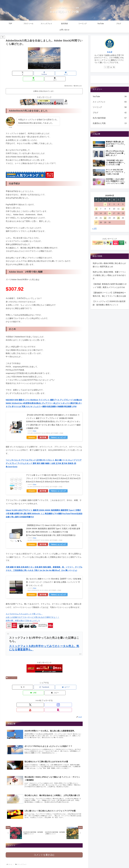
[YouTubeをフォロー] (47, 693)
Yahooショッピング (58, 432)
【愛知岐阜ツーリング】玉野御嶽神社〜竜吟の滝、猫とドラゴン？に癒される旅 (109, 294)
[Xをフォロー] (37, 693)
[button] (70, 73)
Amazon (32, 432)
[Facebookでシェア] (31, 73)
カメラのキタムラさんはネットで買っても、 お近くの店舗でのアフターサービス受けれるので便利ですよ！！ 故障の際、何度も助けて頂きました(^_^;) (33, 612)
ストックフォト (11, 672)
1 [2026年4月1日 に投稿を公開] (105, 204)
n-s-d (110, 52)
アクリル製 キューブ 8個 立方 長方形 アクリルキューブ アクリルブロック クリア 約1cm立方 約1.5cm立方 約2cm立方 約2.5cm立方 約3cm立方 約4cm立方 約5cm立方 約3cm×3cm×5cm (53, 473)
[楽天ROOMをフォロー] (51, 693)
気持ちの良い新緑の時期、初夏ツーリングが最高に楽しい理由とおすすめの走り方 (109, 275)
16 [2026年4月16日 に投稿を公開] (110, 213)
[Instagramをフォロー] (42, 693)
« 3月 (94, 229)
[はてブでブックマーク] (44, 73)
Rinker (35, 425)
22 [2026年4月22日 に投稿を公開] (105, 218)
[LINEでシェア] (57, 73)
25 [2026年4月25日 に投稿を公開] (118, 218)
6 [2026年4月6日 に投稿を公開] (96, 209)
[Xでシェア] (18, 73)
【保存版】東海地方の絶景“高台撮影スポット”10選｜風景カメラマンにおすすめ (110, 286)
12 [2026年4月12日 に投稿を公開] (123, 209)
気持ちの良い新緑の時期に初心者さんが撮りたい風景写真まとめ (109, 265)
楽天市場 (43, 432)
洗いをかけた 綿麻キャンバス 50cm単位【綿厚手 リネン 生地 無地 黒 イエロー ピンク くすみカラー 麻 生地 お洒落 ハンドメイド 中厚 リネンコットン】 (54, 576)
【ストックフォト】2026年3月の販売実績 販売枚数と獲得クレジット (109, 303)
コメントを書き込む (44, 843)
